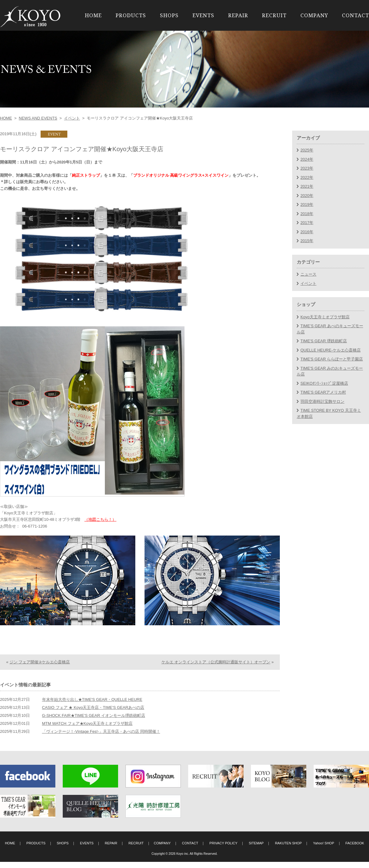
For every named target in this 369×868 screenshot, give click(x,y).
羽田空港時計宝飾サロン (322, 401)
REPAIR (238, 15)
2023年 (307, 168)
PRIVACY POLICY (223, 849)
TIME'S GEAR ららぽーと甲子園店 (332, 359)
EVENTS (203, 15)
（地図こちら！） (100, 519)
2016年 (307, 232)
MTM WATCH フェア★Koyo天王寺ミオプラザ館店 (87, 730)
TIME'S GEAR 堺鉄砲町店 (324, 341)
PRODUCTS (131, 15)
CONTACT (355, 15)
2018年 (307, 214)
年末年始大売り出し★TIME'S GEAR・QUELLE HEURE (92, 706)
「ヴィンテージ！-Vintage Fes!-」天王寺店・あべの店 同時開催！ (101, 738)
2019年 (307, 204)
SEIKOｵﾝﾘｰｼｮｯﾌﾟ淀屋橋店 (324, 383)
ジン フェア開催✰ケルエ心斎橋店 (40, 668)
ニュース (308, 274)
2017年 (307, 223)
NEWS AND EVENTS (38, 118)
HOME (93, 15)
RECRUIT (274, 15)
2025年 (307, 150)
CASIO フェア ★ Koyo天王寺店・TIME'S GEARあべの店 (93, 714)
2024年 (307, 159)
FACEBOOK (355, 849)
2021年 (307, 186)
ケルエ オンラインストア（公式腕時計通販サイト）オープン (216, 668)
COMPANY (314, 15)
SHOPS (169, 15)
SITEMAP (256, 849)
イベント (72, 118)
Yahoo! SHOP (324, 849)
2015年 (307, 241)
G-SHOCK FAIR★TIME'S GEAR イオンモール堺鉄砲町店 (94, 722)
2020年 (307, 196)
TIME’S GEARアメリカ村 (323, 392)
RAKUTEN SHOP (288, 849)
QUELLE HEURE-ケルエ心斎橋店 (331, 350)
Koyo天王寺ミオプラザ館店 (325, 317)
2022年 (307, 177)
